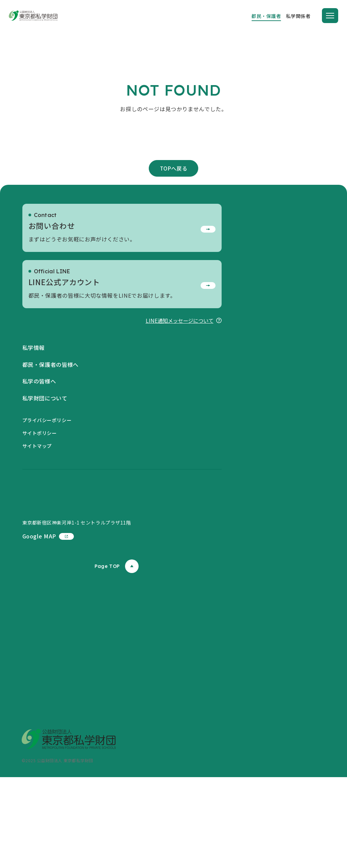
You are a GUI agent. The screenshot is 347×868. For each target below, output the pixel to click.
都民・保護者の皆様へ (50, 428)
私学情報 (34, 411)
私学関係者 (298, 16)
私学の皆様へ (39, 445)
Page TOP (117, 657)
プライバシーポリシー (47, 484)
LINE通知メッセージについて (182, 383)
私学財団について (45, 462)
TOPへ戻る (174, 231)
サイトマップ (37, 510)
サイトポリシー (40, 497)
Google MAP (48, 627)
